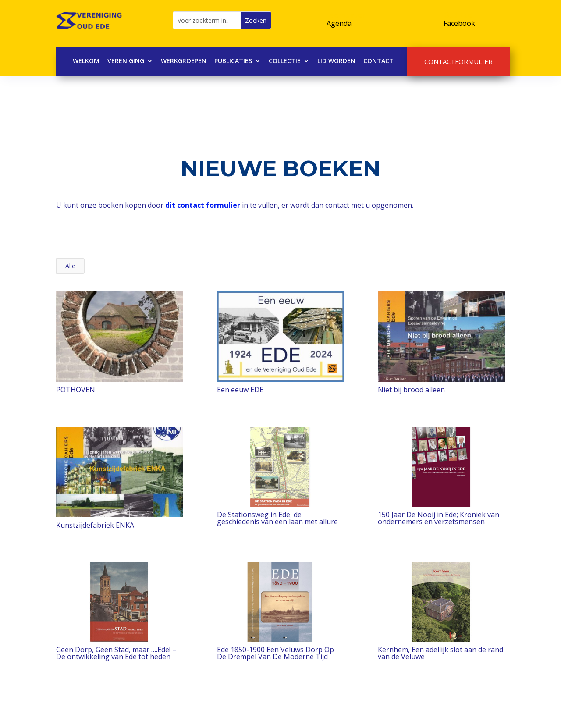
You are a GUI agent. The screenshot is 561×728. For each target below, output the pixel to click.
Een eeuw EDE (240, 390)
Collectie (285, 61)
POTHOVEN (75, 390)
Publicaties (233, 61)
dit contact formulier (203, 205)
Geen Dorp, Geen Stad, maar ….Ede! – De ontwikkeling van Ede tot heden (116, 653)
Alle (70, 266)
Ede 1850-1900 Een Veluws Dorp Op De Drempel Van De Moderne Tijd (275, 653)
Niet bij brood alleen (411, 390)
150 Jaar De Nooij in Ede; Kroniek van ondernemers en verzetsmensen (438, 518)
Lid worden (336, 61)
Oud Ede (458, 15)
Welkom (86, 61)
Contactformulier (458, 61)
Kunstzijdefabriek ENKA (95, 525)
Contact (378, 61)
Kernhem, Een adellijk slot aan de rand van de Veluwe (440, 653)
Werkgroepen (184, 61)
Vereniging (126, 61)
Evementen (346, 15)
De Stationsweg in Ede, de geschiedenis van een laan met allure (277, 518)
